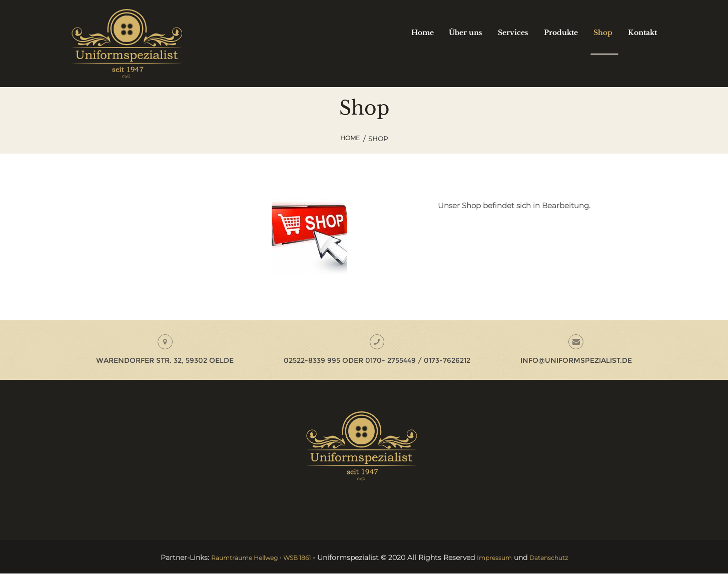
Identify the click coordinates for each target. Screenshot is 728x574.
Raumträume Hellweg (236, 558)
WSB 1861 (297, 558)
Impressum (499, 558)
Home (350, 139)
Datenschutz (559, 558)
